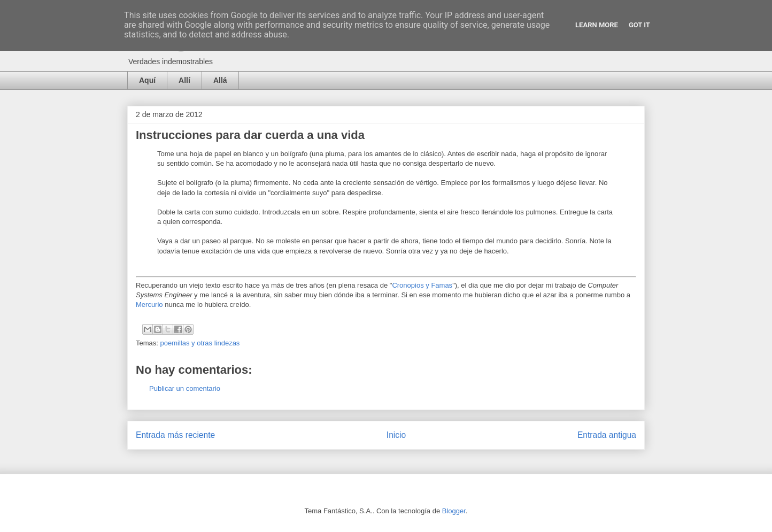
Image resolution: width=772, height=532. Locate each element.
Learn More (597, 25)
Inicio (396, 435)
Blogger (454, 511)
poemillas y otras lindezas (200, 343)
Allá (220, 80)
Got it (639, 25)
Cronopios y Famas (422, 285)
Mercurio (149, 304)
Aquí (147, 80)
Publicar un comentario (185, 388)
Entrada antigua (607, 435)
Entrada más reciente (175, 435)
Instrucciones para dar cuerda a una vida (250, 135)
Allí (184, 80)
